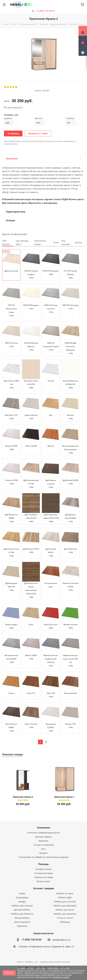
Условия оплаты (44, 869)
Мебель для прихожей (65, 906)
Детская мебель (22, 910)
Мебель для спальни (22, 906)
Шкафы (22, 902)
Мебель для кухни (65, 910)
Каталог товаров (44, 888)
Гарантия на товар (43, 877)
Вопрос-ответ (43, 881)
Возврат (43, 853)
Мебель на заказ (65, 893)
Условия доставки (43, 873)
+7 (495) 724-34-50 (45, 11)
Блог (43, 849)
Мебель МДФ (65, 897)
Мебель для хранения (65, 914)
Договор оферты (43, 837)
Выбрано (6, 251)
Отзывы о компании (44, 845)
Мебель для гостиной (65, 902)
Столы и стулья (65, 918)
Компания (44, 828)
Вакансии (43, 841)
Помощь (43, 864)
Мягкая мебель (22, 918)
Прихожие (22, 926)
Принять (9, 973)
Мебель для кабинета (22, 914)
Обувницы (65, 922)
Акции (22, 893)
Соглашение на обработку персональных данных (43, 857)
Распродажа (22, 897)
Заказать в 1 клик (38, 133)
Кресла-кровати (22, 922)
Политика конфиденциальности (43, 833)
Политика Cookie (61, 977)
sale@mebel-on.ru (61, 940)
